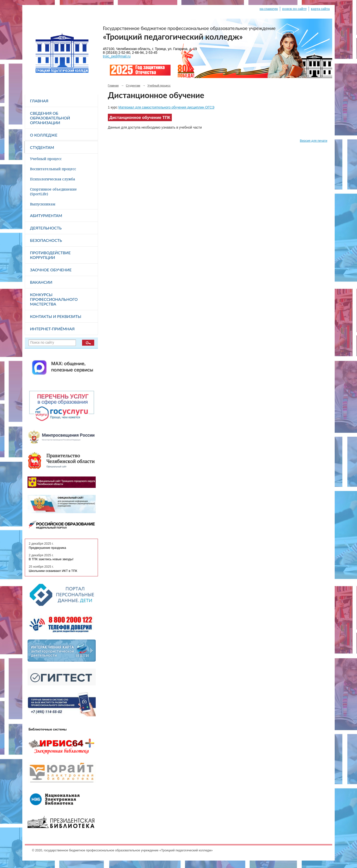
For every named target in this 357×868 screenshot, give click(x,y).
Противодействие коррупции (50, 255)
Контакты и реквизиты (56, 316)
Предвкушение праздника (47, 548)
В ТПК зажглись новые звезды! (51, 559)
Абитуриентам (46, 215)
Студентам (42, 147)
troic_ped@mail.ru (117, 56)
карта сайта (320, 9)
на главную (269, 9)
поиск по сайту (294, 9)
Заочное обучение (51, 270)
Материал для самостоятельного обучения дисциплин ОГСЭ (166, 107)
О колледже (44, 135)
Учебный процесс (46, 159)
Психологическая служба (53, 179)
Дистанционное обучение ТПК (140, 117)
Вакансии (41, 282)
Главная (39, 101)
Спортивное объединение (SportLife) (53, 192)
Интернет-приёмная (52, 329)
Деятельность (46, 228)
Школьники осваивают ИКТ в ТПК (53, 571)
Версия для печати (314, 141)
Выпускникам (43, 204)
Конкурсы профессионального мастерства (54, 299)
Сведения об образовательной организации (50, 118)
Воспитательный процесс (53, 169)
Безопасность (46, 240)
